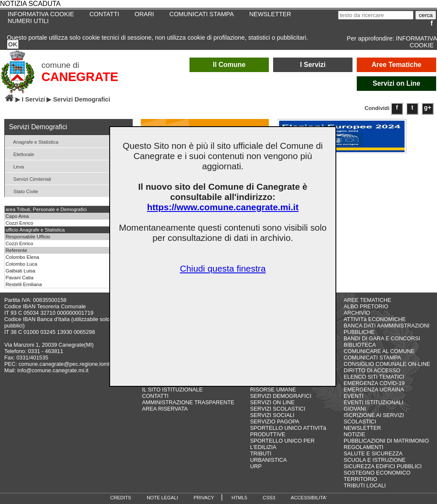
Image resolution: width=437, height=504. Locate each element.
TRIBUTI (261, 453)
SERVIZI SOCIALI (272, 415)
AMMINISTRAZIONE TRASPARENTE (188, 402)
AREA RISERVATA (165, 409)
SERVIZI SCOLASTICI (278, 409)
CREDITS (121, 498)
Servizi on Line (396, 83)
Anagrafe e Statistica (33, 141)
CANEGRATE (80, 77)
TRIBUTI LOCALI (365, 485)
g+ (428, 107)
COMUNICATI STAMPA (202, 14)
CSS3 (269, 498)
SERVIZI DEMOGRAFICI (281, 396)
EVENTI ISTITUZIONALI (373, 402)
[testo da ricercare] (376, 15)
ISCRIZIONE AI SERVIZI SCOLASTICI (374, 418)
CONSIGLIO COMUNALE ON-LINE (387, 364)
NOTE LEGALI (162, 498)
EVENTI (353, 396)
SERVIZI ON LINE (272, 402)
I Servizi (313, 65)
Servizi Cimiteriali (29, 178)
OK (13, 44)
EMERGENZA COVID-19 (374, 383)
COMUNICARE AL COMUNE (379, 351)
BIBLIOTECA (360, 345)
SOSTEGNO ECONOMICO (377, 473)
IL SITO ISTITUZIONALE (172, 390)
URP (256, 466)
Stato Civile (22, 191)
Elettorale (20, 154)
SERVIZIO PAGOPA (275, 421)
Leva (15, 166)
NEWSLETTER (270, 14)
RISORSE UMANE (273, 390)
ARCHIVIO (357, 313)
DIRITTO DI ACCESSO (372, 370)
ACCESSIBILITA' (309, 498)
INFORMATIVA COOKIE (417, 42)
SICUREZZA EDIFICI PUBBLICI (383, 466)
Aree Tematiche (397, 65)
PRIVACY (204, 498)
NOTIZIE (354, 434)
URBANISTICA (268, 460)
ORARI (144, 14)
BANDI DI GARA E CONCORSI (382, 338)
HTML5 (239, 498)
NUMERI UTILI (28, 21)
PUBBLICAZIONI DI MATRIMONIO (386, 441)
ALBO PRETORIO (366, 306)
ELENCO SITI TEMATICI (374, 377)
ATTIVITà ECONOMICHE (375, 319)
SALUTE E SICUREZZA (373, 453)
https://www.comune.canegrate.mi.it (223, 207)
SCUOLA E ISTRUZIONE (374, 460)
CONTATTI (104, 14)
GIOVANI (355, 409)
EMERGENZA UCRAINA (374, 390)
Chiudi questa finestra (223, 268)
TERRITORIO (360, 479)
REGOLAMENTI (363, 447)
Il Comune (229, 65)
